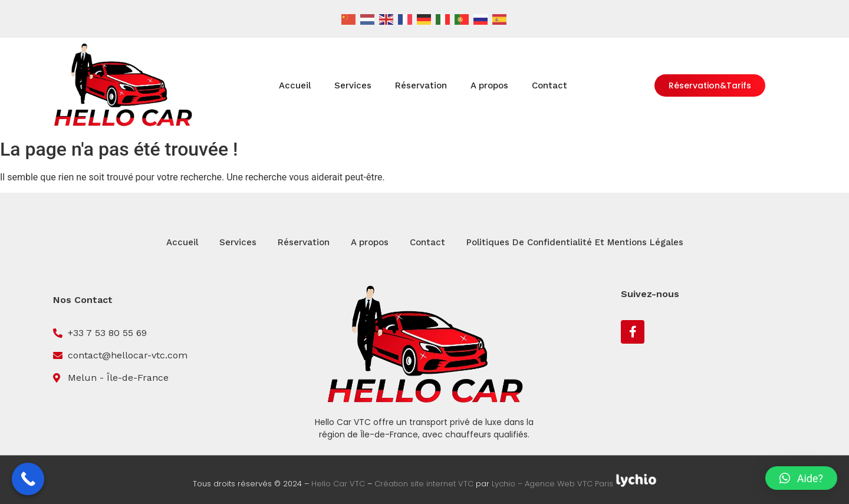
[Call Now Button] (28, 479)
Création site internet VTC (424, 484)
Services (353, 85)
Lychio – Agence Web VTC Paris (554, 484)
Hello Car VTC (338, 484)
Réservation (421, 85)
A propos (489, 85)
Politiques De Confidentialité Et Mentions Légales (575, 242)
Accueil (295, 85)
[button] (801, 478)
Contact (549, 85)
